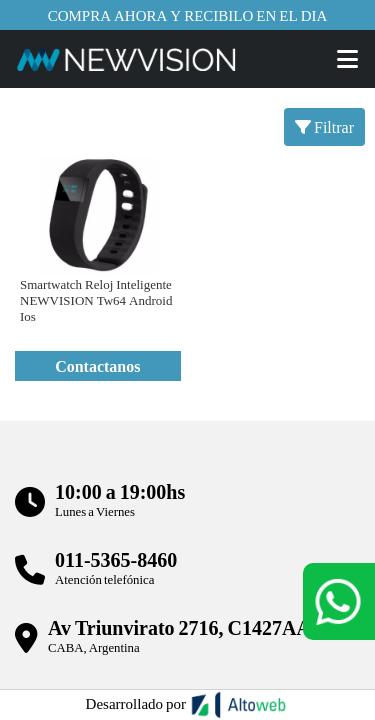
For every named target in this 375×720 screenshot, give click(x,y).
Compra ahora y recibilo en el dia (188, 15)
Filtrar (324, 126)
